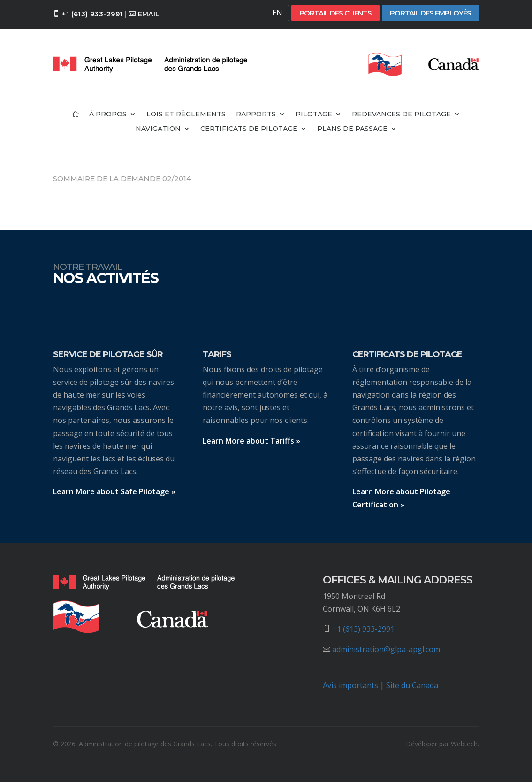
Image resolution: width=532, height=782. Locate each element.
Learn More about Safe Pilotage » (114, 491)
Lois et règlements (186, 115)
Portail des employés (430, 13)
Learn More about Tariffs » (251, 441)
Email (149, 14)
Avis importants (350, 685)
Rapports (256, 115)
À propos (108, 115)
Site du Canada (412, 685)
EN (277, 13)
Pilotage (314, 115)
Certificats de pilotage (249, 129)
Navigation (158, 129)
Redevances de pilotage (401, 115)
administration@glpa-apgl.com (386, 649)
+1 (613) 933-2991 (92, 14)
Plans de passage (352, 129)
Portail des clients (335, 13)
